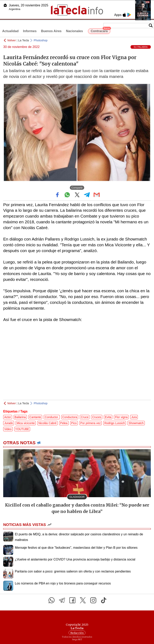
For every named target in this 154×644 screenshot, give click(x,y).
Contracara (100, 31)
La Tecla (24, 40)
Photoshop (41, 40)
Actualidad (10, 31)
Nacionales (74, 31)
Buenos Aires (51, 31)
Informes (30, 31)
